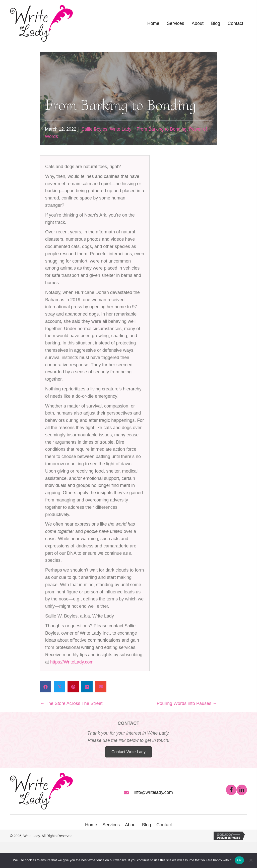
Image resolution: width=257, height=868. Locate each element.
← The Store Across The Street (71, 703)
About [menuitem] (131, 825)
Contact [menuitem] (164, 825)
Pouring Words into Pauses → (187, 703)
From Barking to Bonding (162, 129)
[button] (231, 790)
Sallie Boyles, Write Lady (107, 129)
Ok (239, 860)
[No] (251, 860)
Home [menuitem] (91, 825)
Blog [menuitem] (147, 825)
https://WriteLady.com (72, 662)
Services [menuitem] (111, 825)
